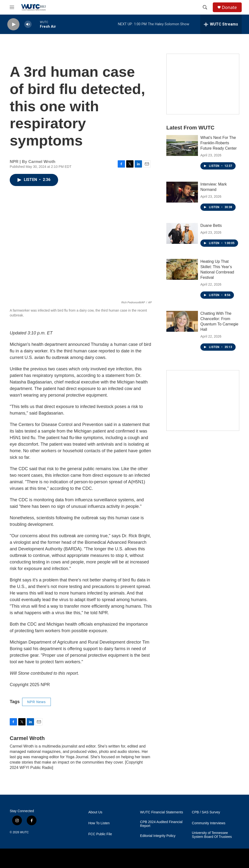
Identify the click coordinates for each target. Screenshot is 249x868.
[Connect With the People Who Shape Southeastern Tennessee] (203, 400)
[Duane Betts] (182, 233)
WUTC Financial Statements (162, 812)
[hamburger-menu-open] (12, 7)
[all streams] (221, 24)
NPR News (36, 702)
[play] (13, 24)
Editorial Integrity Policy (158, 836)
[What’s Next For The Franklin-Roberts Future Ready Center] (182, 145)
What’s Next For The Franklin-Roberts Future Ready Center (218, 143)
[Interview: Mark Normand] (182, 192)
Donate (229, 7)
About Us (95, 812)
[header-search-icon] (205, 7)
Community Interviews (209, 823)
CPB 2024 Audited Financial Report (161, 824)
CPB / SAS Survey (206, 812)
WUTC (24, 832)
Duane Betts (211, 226)
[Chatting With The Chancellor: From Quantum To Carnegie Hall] (182, 321)
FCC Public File (100, 834)
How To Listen (99, 823)
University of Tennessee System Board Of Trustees (212, 835)
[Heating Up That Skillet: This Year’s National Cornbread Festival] (182, 269)
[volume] (28, 24)
